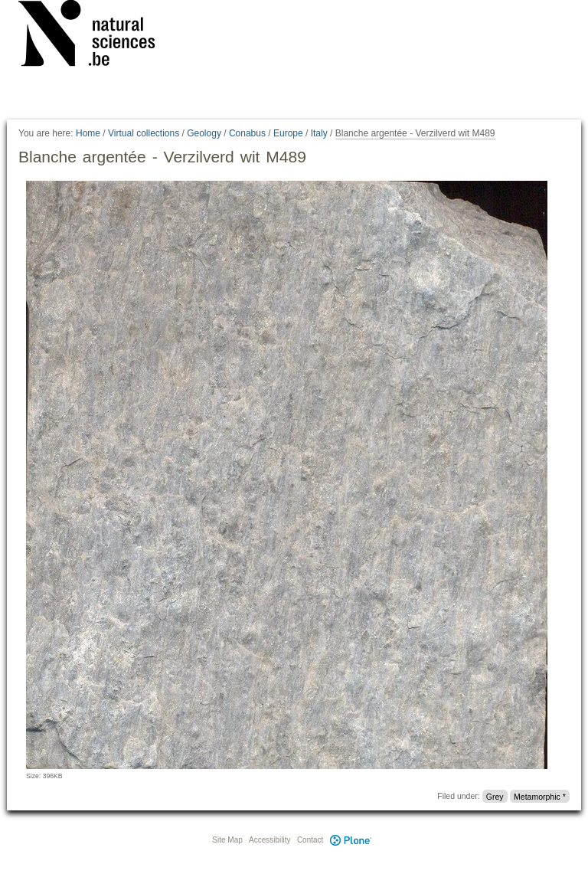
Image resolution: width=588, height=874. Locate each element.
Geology (204, 133)
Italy (319, 133)
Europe (288, 133)
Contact (310, 840)
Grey (495, 796)
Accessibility (269, 840)
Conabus (247, 133)
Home (88, 133)
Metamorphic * (540, 796)
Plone (351, 840)
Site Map (227, 840)
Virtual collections (144, 133)
